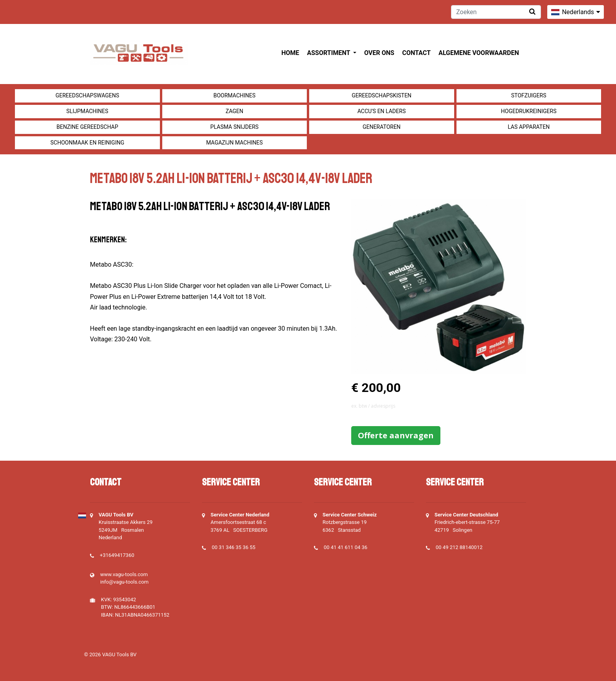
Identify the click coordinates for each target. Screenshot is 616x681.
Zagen (234, 111)
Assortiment (329, 53)
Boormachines (234, 95)
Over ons (379, 53)
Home (290, 53)
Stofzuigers (529, 95)
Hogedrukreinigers (529, 111)
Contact (416, 53)
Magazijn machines (235, 143)
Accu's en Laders (382, 111)
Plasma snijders (234, 127)
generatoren (382, 127)
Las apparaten (529, 127)
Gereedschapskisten (381, 95)
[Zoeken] (496, 12)
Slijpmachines (87, 111)
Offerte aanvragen (396, 435)
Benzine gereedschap (87, 127)
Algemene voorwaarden (479, 53)
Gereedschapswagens (87, 95)
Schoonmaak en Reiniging (87, 143)
